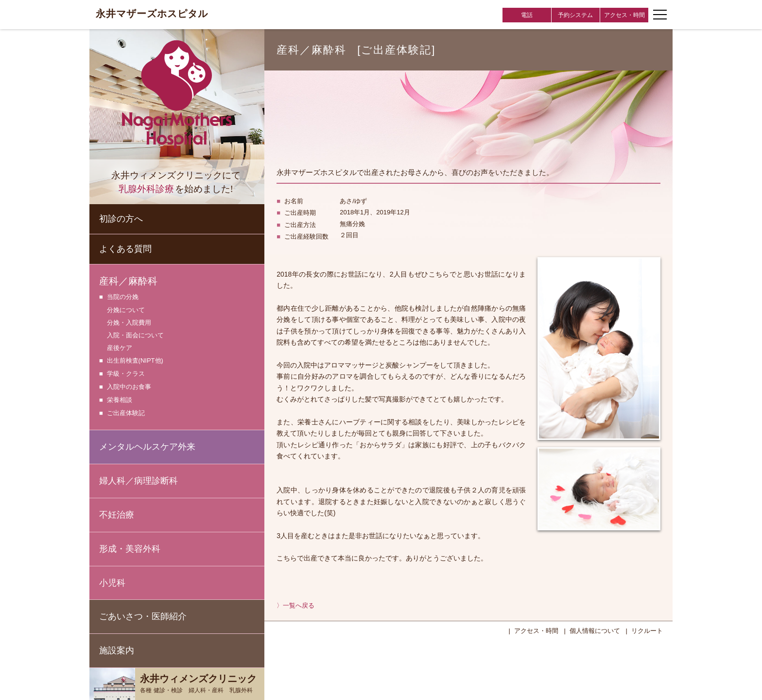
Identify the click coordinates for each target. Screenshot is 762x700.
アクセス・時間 (624, 15)
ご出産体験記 (126, 413)
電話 (527, 15)
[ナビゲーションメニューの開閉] (660, 15)
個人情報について (595, 631)
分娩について (126, 310)
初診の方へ (121, 219)
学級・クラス (126, 374)
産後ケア (120, 348)
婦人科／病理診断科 (139, 481)
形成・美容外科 (130, 549)
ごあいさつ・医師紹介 (143, 616)
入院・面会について (135, 335)
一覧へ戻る (299, 605)
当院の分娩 (123, 297)
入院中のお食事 (129, 387)
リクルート (647, 631)
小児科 (112, 583)
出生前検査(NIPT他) (135, 361)
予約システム (575, 15)
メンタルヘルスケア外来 (147, 447)
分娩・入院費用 (129, 323)
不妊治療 (117, 515)
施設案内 (117, 650)
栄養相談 (120, 400)
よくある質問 (125, 249)
